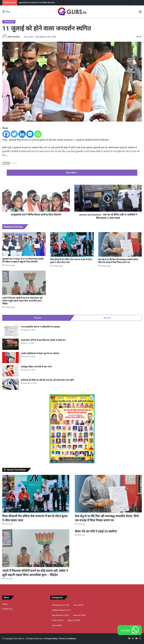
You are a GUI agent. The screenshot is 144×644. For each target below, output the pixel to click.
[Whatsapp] (38, 134)
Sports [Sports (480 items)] (57, 625)
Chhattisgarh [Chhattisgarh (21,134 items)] (60, 605)
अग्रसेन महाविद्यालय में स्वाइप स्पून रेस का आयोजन (40, 353)
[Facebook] (6, 134)
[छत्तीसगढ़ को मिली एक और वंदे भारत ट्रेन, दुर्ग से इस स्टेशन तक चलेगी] (10, 384)
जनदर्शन (14, 163)
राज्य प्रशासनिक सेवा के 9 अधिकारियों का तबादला (40, 327)
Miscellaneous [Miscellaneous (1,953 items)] (61, 615)
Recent (107, 318)
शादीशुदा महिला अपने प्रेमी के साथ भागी (36, 367)
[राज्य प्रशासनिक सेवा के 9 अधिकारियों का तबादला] (10, 331)
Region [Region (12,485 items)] (74, 620)
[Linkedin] (22, 134)
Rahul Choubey (14, 37)
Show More (72, 173)
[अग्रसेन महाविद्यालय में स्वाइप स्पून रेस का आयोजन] (10, 358)
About (5, 604)
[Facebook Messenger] (30, 134)
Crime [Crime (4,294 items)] (78, 605)
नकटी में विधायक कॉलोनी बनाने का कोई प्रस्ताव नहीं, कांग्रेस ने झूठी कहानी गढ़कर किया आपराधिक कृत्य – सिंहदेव (23, 301)
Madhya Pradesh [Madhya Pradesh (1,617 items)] (61, 610)
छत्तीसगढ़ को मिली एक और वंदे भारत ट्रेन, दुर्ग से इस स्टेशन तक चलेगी (47, 380)
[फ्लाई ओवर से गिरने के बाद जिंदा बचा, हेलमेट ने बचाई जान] (10, 344)
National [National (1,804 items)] (79, 615)
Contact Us (7, 609)
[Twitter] (14, 134)
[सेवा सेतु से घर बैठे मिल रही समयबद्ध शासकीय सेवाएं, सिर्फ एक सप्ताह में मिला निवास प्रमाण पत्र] (120, 244)
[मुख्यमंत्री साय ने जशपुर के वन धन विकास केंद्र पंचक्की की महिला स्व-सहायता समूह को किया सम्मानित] (24, 244)
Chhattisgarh (9, 22)
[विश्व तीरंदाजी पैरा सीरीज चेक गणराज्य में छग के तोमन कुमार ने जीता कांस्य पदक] (72, 244)
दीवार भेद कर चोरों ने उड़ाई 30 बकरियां (96, 531)
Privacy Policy (51, 639)
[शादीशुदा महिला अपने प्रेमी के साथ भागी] (10, 371)
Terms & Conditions (68, 639)
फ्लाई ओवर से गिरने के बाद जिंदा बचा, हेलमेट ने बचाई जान (43, 340)
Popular (37, 318)
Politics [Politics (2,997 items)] (58, 620)
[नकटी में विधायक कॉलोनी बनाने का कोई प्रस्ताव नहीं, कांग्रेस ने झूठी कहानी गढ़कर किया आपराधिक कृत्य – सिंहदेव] (24, 283)
